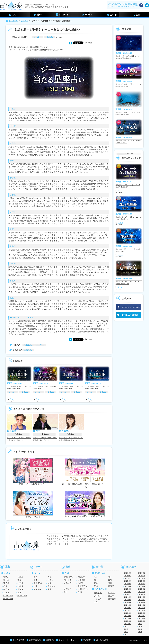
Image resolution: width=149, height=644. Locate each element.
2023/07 (128, 616)
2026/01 (128, 576)
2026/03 (128, 573)
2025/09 (128, 581)
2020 (140, 626)
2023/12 (142, 608)
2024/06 (142, 600)
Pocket (86, 43)
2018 (140, 629)
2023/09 (128, 613)
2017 (126, 632)
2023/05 (128, 618)
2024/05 (128, 602)
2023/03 (128, 621)
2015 (126, 634)
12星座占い (49, 37)
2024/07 (128, 600)
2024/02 (142, 605)
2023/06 (142, 616)
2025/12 (142, 576)
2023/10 (142, 610)
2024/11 (128, 594)
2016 (140, 632)
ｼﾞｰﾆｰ (12, 399)
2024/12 (142, 592)
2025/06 (142, 584)
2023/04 (142, 618)
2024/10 (142, 594)
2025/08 (142, 581)
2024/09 (128, 597)
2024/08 (142, 597)
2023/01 (128, 624)
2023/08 (142, 613)
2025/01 (128, 592)
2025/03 (128, 589)
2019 (126, 629)
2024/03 (128, 605)
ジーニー (37, 37)
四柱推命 (18, 434)
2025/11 (128, 578)
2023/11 (128, 610)
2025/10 (142, 578)
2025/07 (128, 584)
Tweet (78, 43)
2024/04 (142, 602)
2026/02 (142, 573)
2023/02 (142, 621)
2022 (140, 624)
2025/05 (128, 586)
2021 (126, 626)
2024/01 (128, 608)
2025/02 (142, 589)
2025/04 (142, 586)
